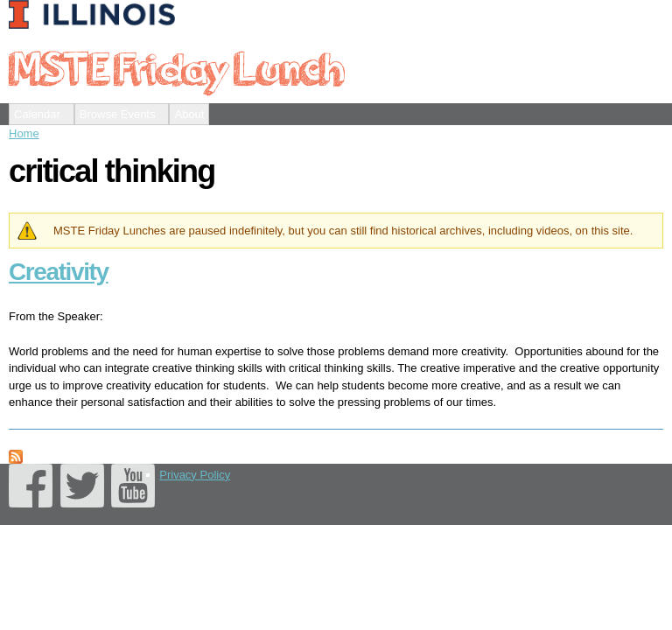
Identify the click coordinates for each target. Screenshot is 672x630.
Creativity (59, 272)
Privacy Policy (195, 475)
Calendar (37, 114)
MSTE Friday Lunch (176, 67)
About (189, 114)
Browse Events (118, 114)
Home (24, 133)
